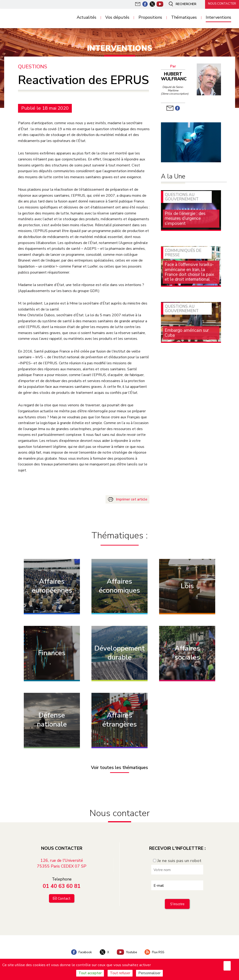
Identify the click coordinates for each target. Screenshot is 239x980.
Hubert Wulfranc (174, 77)
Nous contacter (221, 4)
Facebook (79, 950)
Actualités (86, 18)
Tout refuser (120, 973)
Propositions (150, 18)
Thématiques (184, 18)
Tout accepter (90, 973)
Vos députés (117, 18)
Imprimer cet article (132, 499)
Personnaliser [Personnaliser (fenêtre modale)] (149, 973)
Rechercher (180, 4)
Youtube (127, 950)
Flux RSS (157, 950)
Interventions (218, 18)
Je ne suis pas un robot (177, 859)
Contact (64, 897)
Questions (33, 67)
